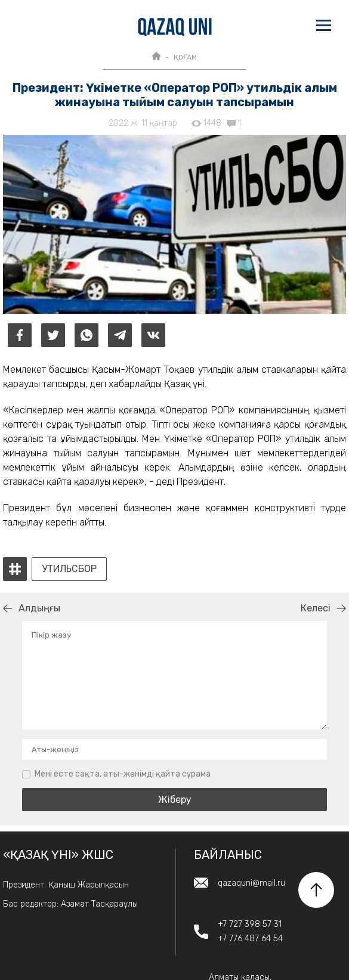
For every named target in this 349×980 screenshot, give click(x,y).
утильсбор (69, 569)
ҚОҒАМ (185, 57)
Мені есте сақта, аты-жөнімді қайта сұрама (123, 774)
